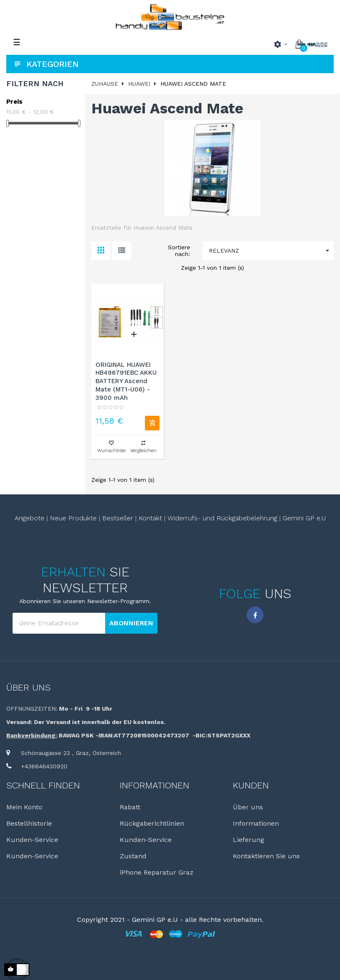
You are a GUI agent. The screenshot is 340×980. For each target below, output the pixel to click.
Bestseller (118, 518)
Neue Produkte (73, 518)
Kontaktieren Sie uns (266, 856)
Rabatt (130, 807)
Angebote (30, 518)
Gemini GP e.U (304, 518)
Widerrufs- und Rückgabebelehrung (222, 518)
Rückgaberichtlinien (152, 823)
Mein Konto (24, 807)
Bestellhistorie (29, 823)
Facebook (255, 615)
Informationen (256, 823)
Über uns (28, 687)
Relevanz (271, 251)
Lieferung (249, 840)
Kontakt (150, 518)
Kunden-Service (32, 840)
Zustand (133, 856)
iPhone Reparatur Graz (157, 872)
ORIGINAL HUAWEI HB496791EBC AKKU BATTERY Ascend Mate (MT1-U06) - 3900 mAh (126, 381)
